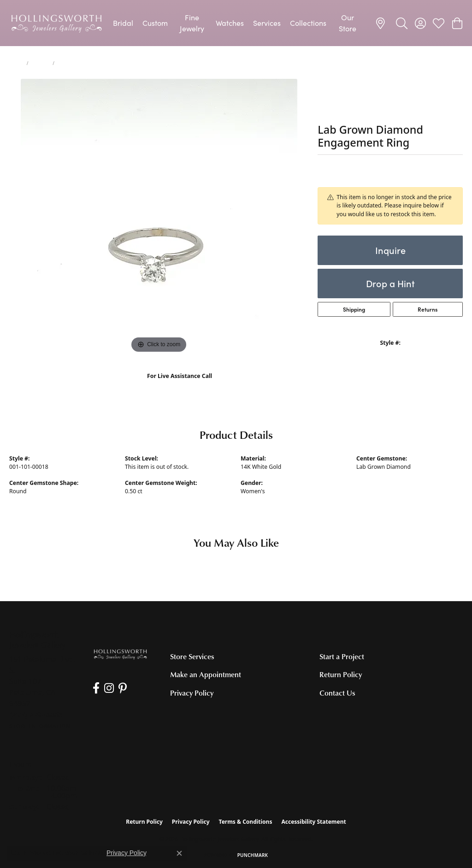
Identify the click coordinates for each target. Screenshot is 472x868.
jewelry (40, 63)
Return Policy (341, 674)
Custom (155, 23)
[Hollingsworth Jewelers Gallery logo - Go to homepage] (56, 23)
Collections (308, 23)
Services (267, 23)
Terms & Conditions (246, 822)
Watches (230, 23)
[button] (402, 23)
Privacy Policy (192, 693)
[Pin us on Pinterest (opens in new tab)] (123, 688)
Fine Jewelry (192, 23)
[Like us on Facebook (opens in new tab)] (96, 688)
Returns (428, 309)
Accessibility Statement (313, 822)
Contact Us (337, 693)
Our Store (348, 23)
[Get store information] (40, 726)
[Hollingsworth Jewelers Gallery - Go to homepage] (120, 654)
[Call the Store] (36, 714)
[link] (382, 23)
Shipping (354, 309)
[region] (159, 217)
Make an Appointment (206, 674)
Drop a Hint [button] (390, 283)
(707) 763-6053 (180, 386)
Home (16, 63)
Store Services (192, 656)
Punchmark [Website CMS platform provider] (253, 855)
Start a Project (342, 656)
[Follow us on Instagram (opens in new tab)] (109, 688)
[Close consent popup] (179, 853)
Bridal (123, 23)
